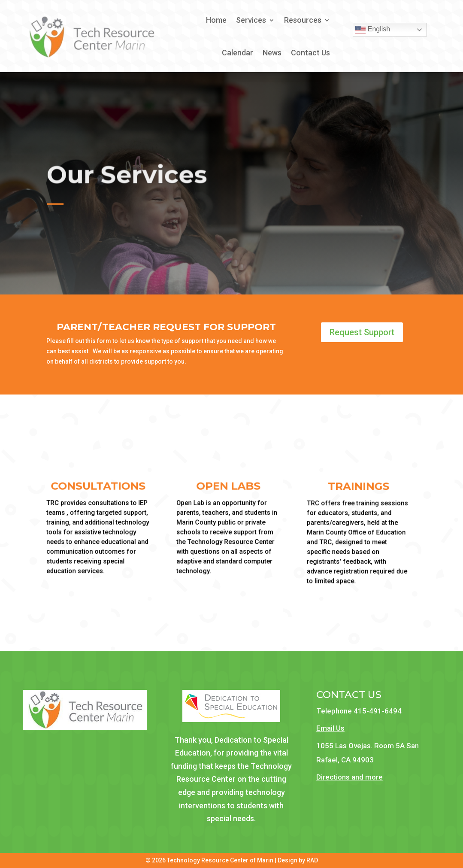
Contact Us (310, 53)
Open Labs (227, 487)
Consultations (97, 487)
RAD (312, 860)
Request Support (362, 332)
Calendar (238, 53)
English (373, 30)
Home (216, 20)
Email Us (330, 728)
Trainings (357, 487)
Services (251, 20)
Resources (303, 20)
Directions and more (350, 777)
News (272, 53)
